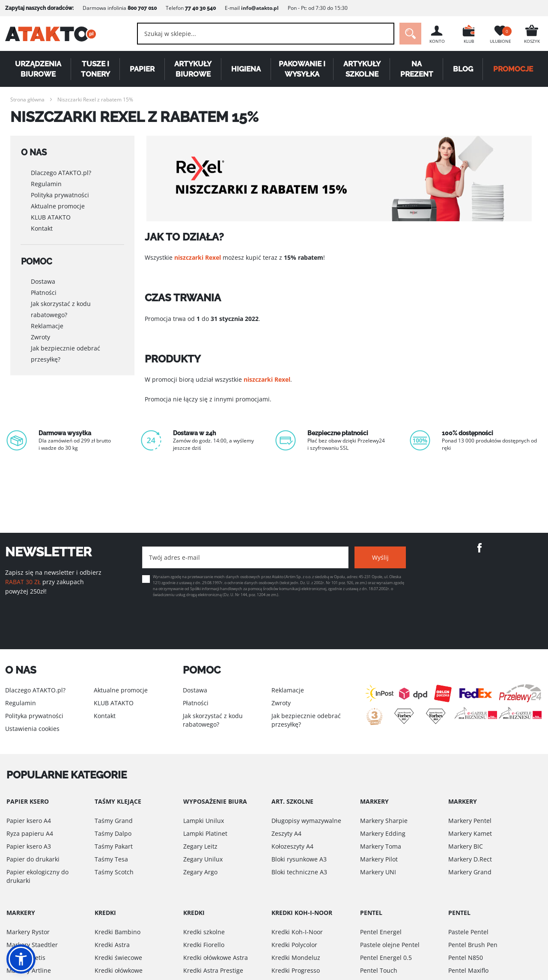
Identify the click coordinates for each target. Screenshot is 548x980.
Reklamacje (47, 325)
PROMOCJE (513, 69)
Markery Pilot (379, 859)
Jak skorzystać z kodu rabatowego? (61, 308)
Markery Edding (383, 833)
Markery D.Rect (470, 859)
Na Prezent (417, 69)
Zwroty (40, 336)
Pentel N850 (466, 958)
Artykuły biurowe (193, 69)
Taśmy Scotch (114, 872)
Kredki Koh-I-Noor (297, 932)
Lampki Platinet (205, 833)
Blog (463, 69)
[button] (21, 959)
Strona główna (27, 99)
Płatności (44, 292)
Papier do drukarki (33, 859)
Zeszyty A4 (286, 833)
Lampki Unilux (204, 821)
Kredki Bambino (118, 932)
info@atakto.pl (260, 8)
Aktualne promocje (58, 206)
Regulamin (46, 183)
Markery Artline (29, 970)
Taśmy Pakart (114, 846)
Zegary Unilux (203, 859)
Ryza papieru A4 (30, 833)
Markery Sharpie (384, 821)
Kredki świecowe (118, 958)
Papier (142, 69)
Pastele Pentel (468, 932)
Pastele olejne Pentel (390, 945)
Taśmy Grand (114, 821)
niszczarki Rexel (198, 257)
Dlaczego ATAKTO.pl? (61, 172)
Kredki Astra (112, 945)
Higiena (246, 69)
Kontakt (42, 228)
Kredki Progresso (296, 970)
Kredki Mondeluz (296, 958)
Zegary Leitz (200, 846)
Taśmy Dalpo (113, 833)
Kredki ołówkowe (119, 970)
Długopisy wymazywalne (306, 821)
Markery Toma (381, 846)
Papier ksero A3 (29, 846)
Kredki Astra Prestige (213, 970)
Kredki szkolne (204, 932)
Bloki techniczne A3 (299, 872)
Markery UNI (378, 872)
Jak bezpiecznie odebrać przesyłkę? (66, 353)
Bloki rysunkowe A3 (299, 859)
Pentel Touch (379, 970)
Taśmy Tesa (111, 859)
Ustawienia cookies (32, 729)
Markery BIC (466, 846)
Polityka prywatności (60, 195)
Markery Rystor (28, 932)
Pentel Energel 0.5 (386, 958)
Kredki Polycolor (294, 945)
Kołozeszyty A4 (292, 846)
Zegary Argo (200, 872)
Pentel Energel (381, 932)
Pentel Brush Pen (473, 945)
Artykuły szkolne (362, 69)
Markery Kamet (470, 833)
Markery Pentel (470, 821)
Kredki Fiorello (204, 945)
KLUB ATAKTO (51, 217)
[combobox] (266, 34)
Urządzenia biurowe (38, 69)
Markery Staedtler (32, 945)
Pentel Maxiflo (468, 970)
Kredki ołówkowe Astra (216, 958)
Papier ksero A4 (29, 821)
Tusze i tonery (95, 69)
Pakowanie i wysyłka (302, 69)
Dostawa (43, 281)
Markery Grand (470, 872)
